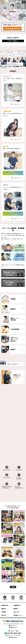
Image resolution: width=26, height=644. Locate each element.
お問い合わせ (13, 637)
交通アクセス (13, 628)
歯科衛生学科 (5, 605)
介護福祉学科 (17, 605)
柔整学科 (16, 609)
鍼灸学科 (4, 609)
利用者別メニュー (18, 615)
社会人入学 (16, 612)
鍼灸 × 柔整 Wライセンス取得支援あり (12, 173)
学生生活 (4, 615)
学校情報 (4, 612)
